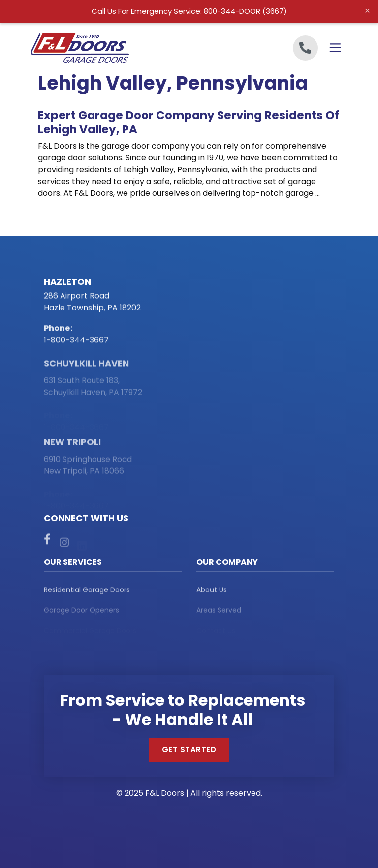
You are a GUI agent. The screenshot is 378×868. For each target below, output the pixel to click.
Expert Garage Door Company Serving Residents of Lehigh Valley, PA (189, 122)
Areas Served (219, 613)
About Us (212, 592)
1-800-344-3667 (76, 341)
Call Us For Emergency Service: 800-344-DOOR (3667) (189, 11)
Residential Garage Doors (87, 592)
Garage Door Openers (81, 613)
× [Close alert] (367, 11)
